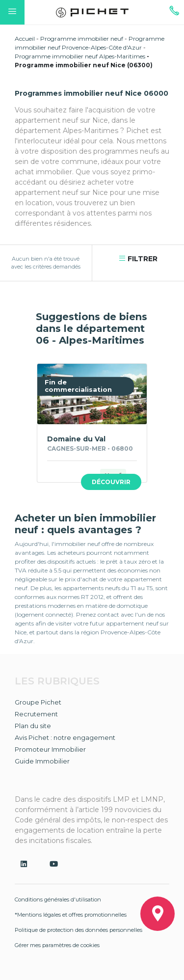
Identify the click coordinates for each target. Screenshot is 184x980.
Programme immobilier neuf (82, 39)
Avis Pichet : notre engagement (65, 737)
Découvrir (111, 482)
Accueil (25, 39)
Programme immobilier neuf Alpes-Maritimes (80, 56)
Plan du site (33, 726)
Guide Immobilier (42, 761)
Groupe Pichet (38, 702)
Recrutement (36, 714)
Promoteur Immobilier (50, 749)
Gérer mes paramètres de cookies (57, 945)
